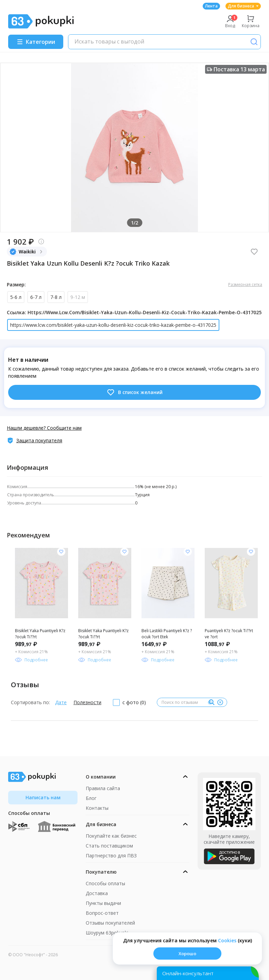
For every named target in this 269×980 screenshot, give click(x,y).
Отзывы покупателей (110, 923)
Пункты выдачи (103, 903)
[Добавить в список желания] (61, 552)
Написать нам (43, 797)
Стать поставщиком (109, 846)
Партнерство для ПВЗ (111, 856)
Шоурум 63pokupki (107, 933)
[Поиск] (254, 42)
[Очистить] (220, 702)
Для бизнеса (243, 6)
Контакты (97, 808)
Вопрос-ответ (102, 913)
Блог (91, 798)
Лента (211, 6)
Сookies (227, 940)
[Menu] (36, 42)
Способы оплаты (105, 883)
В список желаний (134, 392)
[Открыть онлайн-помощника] (208, 973)
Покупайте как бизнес (111, 836)
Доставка (97, 893)
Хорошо (187, 954)
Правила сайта (103, 788)
